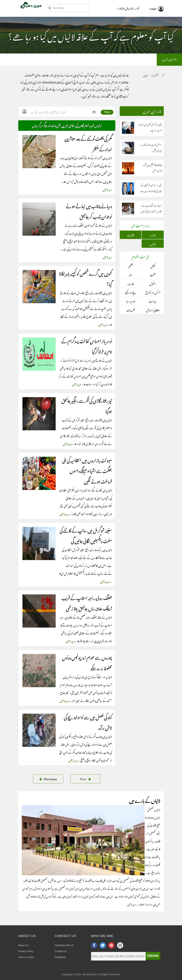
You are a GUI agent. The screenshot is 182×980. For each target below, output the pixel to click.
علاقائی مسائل (153, 310)
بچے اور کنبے (130, 292)
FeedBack (60, 957)
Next (85, 778)
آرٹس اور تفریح (153, 292)
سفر (131, 275)
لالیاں (153, 244)
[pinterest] (111, 945)
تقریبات (131, 310)
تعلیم (131, 266)
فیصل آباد (155, 75)
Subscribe (153, 956)
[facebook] (94, 945)
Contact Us (61, 951)
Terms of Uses (26, 957)
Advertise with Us (64, 945)
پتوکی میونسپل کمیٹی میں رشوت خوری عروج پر (150, 127)
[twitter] (103, 945)
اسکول (153, 283)
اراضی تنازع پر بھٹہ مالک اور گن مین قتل (151, 147)
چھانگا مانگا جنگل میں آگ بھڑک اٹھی (153, 167)
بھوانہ (153, 235)
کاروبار (130, 283)
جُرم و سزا (131, 301)
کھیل (153, 266)
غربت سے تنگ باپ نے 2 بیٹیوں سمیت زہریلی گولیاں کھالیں (151, 211)
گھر (163, 75)
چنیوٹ (131, 235)
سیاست (153, 301)
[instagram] (120, 945)
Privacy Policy (26, 951)
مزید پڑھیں (107, 189)
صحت (153, 275)
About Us (23, 945)
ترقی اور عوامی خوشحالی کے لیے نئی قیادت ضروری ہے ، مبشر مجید (151, 191)
